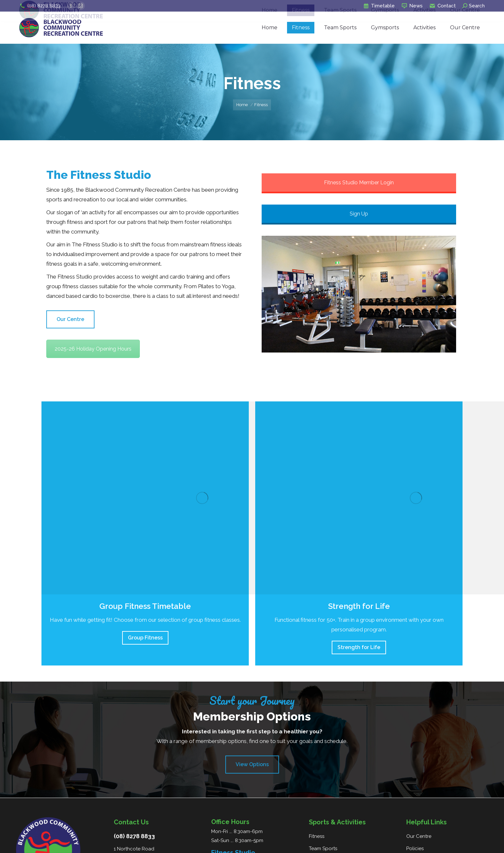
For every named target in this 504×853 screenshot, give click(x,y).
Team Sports (323, 848)
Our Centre (419, 836)
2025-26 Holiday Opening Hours (93, 349)
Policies (415, 848)
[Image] (202, 498)
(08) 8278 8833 (40, 6)
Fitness (317, 836)
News (412, 6)
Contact (442, 6)
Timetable (379, 6)
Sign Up (359, 214)
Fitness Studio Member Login (359, 183)
